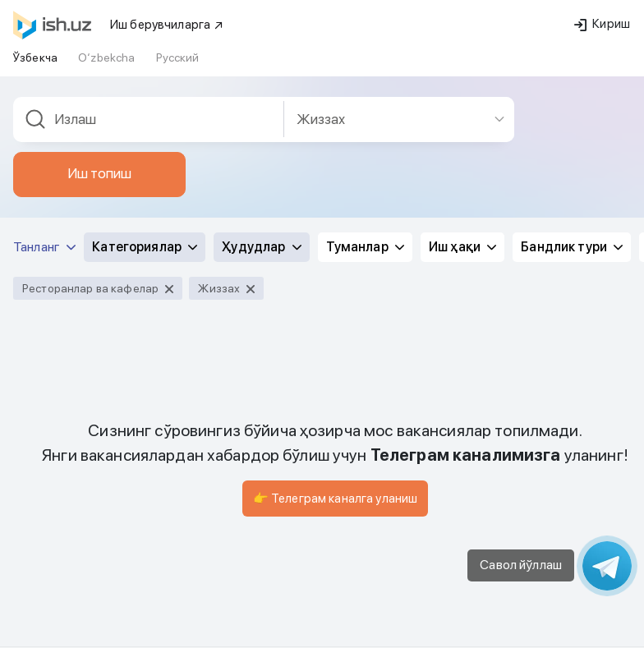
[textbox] (149, 64)
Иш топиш (99, 118)
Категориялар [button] (145, 192)
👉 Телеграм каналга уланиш (336, 443)
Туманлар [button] (365, 192)
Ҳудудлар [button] (261, 192)
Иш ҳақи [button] (462, 192)
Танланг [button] (44, 192)
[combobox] (149, 64)
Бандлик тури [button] (572, 192)
